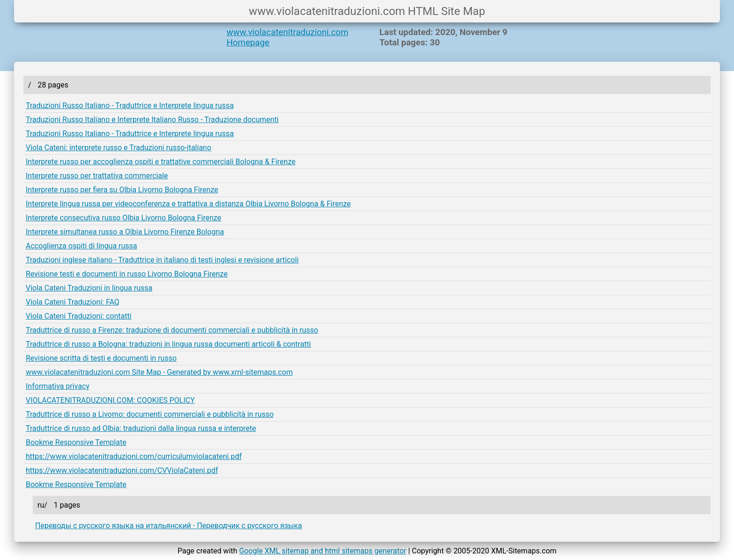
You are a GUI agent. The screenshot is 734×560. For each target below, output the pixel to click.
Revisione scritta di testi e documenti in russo (101, 358)
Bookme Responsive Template (76, 442)
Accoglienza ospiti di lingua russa (81, 246)
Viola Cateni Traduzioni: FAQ (73, 302)
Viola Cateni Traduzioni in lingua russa (89, 288)
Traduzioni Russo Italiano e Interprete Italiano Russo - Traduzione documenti (152, 120)
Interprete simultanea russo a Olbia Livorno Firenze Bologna (125, 232)
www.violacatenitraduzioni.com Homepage (287, 37)
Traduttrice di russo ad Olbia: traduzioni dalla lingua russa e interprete (141, 428)
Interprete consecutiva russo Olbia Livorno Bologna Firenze (124, 218)
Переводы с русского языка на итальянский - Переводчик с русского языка (169, 526)
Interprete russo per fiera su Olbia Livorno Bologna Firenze (122, 190)
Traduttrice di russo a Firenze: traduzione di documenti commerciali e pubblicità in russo (172, 330)
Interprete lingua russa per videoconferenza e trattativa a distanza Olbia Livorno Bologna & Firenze (188, 204)
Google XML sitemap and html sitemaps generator (323, 551)
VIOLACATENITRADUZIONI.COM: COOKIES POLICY (110, 400)
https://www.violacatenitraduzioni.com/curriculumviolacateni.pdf (134, 456)
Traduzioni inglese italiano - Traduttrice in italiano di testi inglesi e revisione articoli (162, 260)
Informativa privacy (58, 386)
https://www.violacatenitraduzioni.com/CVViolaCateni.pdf (122, 470)
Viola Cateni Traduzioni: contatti (79, 316)
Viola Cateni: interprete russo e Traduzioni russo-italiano (118, 148)
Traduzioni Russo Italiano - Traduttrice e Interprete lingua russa (130, 105)
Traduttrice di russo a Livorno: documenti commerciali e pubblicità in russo (150, 414)
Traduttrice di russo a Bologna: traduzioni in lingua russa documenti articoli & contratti (168, 344)
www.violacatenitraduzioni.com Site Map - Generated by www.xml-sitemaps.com (159, 372)
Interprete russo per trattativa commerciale (97, 176)
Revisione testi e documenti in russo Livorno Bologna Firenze (127, 274)
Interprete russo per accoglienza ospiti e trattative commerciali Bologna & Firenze (161, 162)
